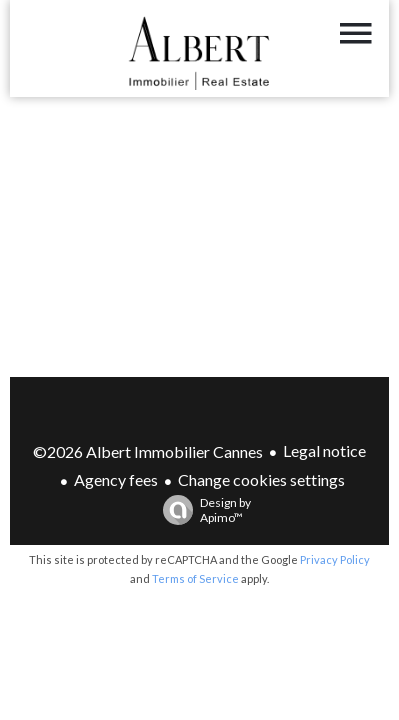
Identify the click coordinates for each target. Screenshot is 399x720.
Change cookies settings (261, 479)
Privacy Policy (335, 559)
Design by (202, 510)
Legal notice (324, 450)
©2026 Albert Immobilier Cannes (148, 451)
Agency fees (116, 479)
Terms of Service (195, 578)
